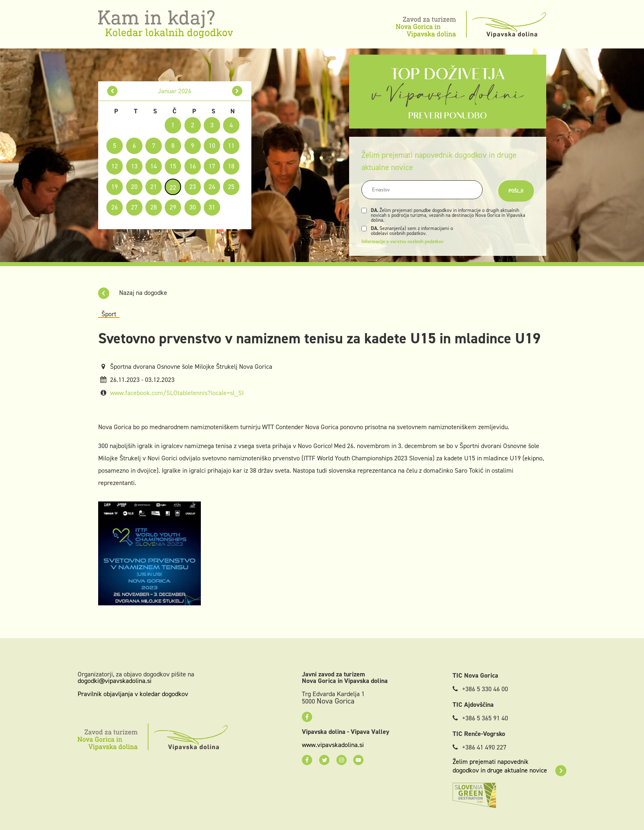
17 (212, 166)
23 (193, 187)
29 (173, 207)
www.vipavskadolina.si (333, 745)
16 (193, 166)
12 (115, 166)
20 (134, 187)
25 (231, 187)
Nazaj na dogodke (133, 293)
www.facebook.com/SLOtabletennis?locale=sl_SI (177, 393)
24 (212, 187)
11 (231, 146)
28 (154, 207)
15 (173, 166)
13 (134, 166)
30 (193, 207)
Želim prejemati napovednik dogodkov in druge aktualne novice (509, 766)
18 (231, 166)
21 (154, 187)
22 (173, 187)
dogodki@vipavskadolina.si (115, 681)
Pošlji (516, 191)
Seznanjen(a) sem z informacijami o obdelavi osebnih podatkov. (412, 231)
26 (115, 207)
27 (134, 207)
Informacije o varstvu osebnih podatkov (402, 241)
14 (154, 166)
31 (212, 207)
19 (115, 187)
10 (212, 146)
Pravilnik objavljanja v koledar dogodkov (133, 694)
